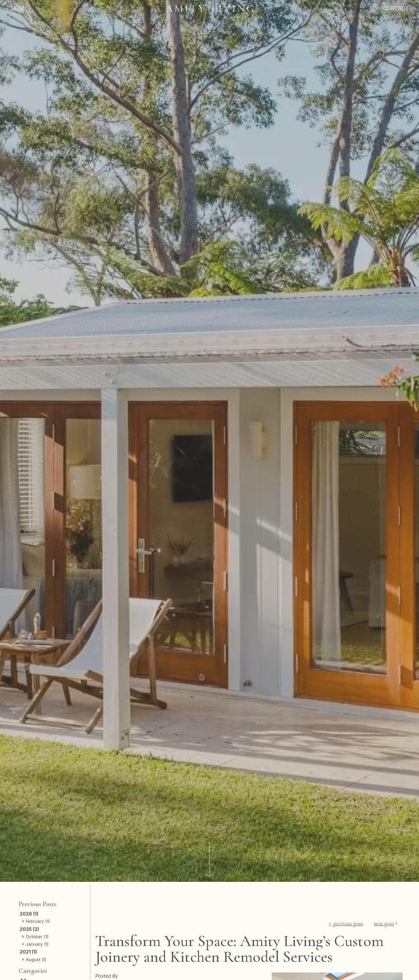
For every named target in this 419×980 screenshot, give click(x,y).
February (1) (38, 921)
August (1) (36, 959)
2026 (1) (29, 914)
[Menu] (50, 9)
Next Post (384, 924)
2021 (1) (28, 952)
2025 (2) (29, 929)
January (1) (37, 944)
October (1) (37, 936)
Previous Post (347, 924)
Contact (396, 8)
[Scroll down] (209, 860)
